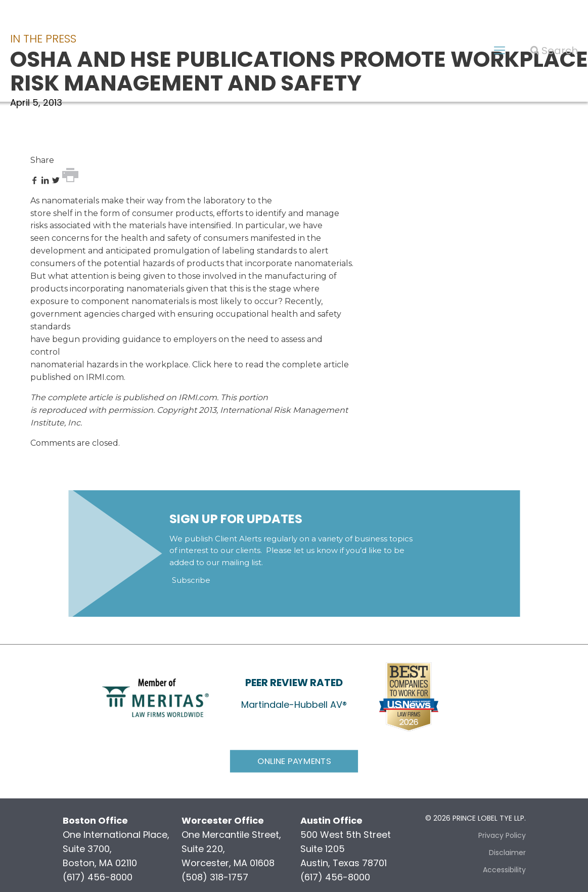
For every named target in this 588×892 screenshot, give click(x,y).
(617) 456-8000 (98, 877)
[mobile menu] (500, 51)
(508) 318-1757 (215, 877)
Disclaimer (507, 853)
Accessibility (504, 870)
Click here (212, 365)
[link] (155, 697)
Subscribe (191, 580)
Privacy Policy (502, 835)
